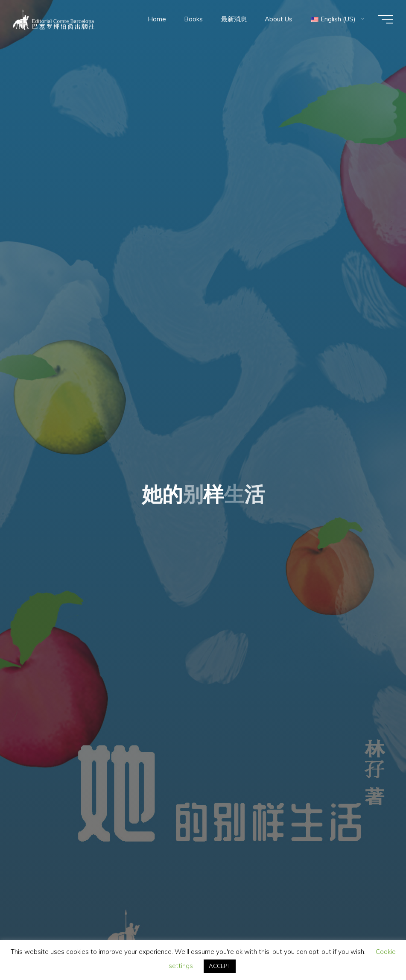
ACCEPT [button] (220, 966)
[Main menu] (386, 19)
